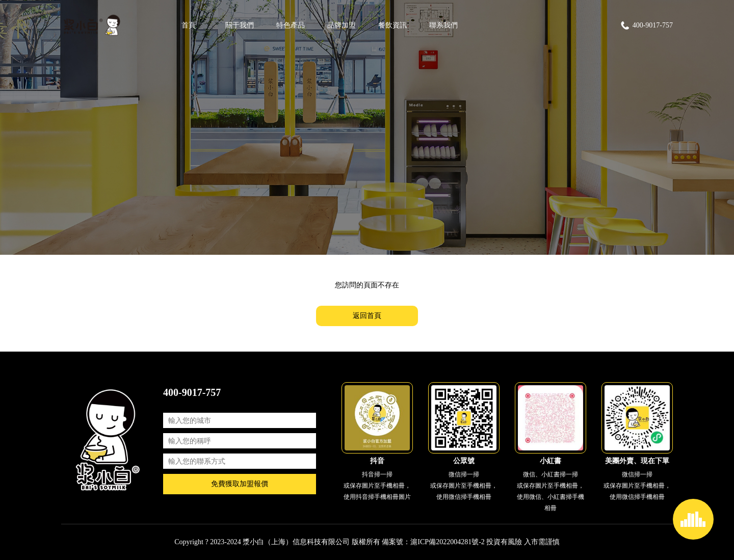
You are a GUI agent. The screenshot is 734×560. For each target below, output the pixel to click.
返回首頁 (367, 316)
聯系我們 (443, 25)
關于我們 (240, 25)
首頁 (189, 25)
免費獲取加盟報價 (240, 484)
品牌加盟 (342, 25)
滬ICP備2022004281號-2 (447, 542)
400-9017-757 (646, 25)
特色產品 (291, 25)
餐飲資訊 (392, 25)
